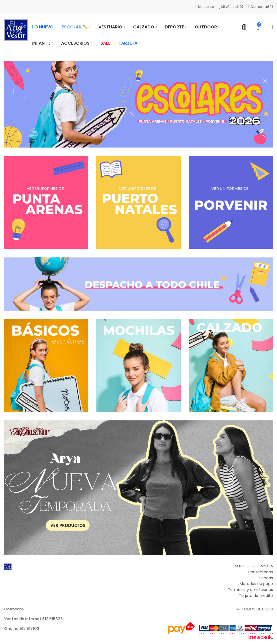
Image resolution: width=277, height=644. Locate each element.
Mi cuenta (205, 7)
